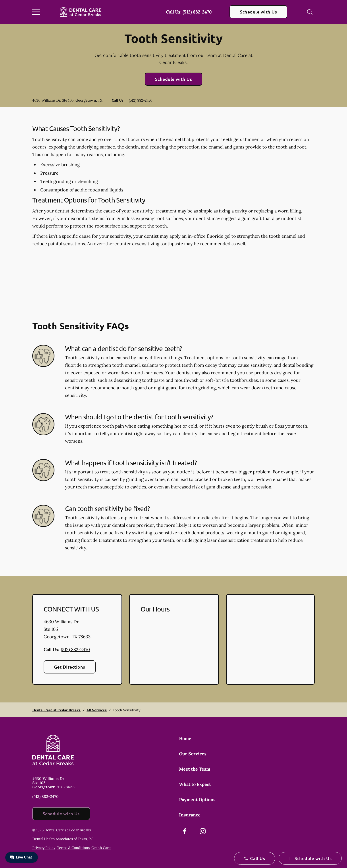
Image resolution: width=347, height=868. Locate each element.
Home (185, 738)
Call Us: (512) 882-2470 (189, 12)
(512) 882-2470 (141, 100)
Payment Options (197, 800)
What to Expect (195, 784)
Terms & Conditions (73, 848)
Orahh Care (101, 848)
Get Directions (70, 667)
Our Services (193, 754)
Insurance (190, 815)
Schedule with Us (258, 12)
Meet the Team (195, 769)
